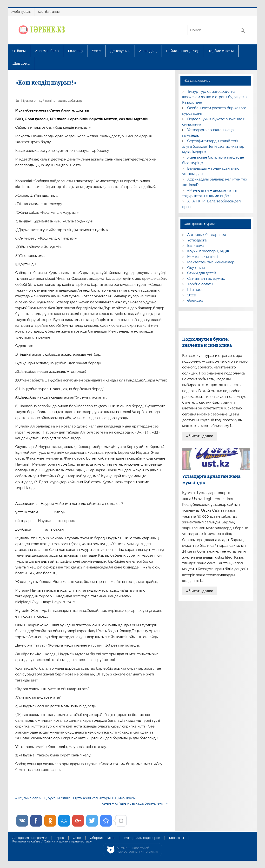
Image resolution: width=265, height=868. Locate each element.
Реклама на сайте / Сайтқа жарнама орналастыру (52, 841)
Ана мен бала (47, 51)
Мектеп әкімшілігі (202, 257)
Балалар (75, 51)
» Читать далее (199, 436)
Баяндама (196, 246)
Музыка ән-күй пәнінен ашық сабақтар (52, 100)
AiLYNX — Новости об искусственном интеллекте (137, 850)
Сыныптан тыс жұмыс (206, 279)
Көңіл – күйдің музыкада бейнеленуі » (135, 803)
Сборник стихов (103, 838)
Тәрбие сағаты (221, 51)
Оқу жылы (196, 268)
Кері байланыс (49, 12)
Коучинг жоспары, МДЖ (208, 251)
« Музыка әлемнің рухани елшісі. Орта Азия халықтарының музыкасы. (76, 798)
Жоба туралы (21, 12)
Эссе (192, 295)
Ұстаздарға (197, 240)
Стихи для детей (202, 273)
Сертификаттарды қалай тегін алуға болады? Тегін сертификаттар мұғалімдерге (213, 147)
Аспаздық (148, 51)
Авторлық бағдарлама (207, 235)
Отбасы (19, 51)
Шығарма (21, 63)
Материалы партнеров (142, 838)
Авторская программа (30, 838)
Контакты (176, 838)
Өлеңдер (195, 300)
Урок (60, 838)
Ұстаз (96, 51)
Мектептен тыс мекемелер (211, 262)
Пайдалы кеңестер (182, 51)
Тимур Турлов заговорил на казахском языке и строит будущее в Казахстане (214, 97)
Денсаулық (120, 51)
